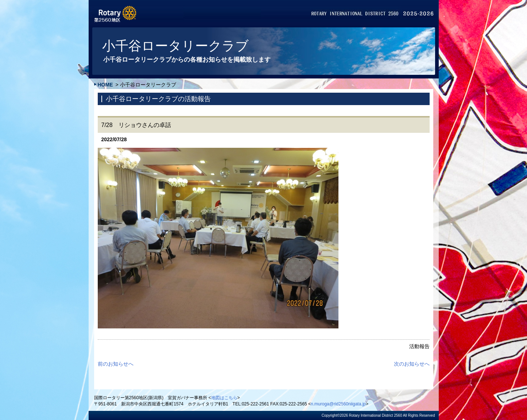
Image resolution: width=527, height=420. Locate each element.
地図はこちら (224, 398)
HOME (105, 85)
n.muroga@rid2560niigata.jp (338, 404)
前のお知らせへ (116, 364)
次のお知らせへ (412, 364)
